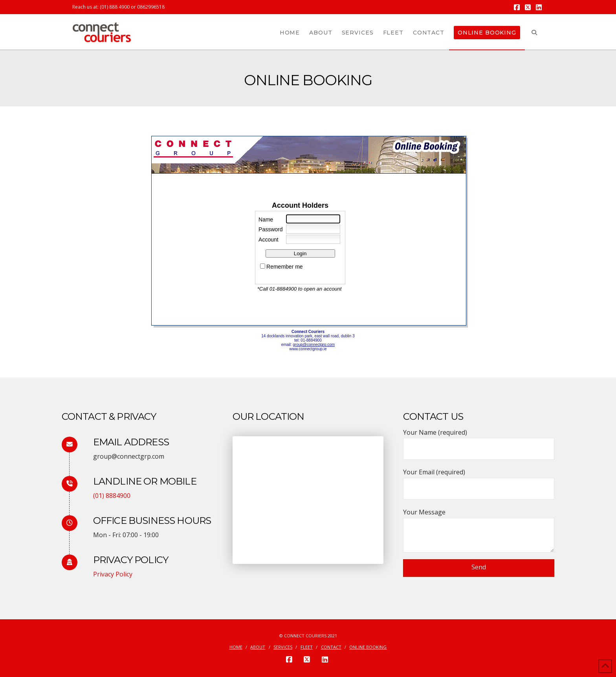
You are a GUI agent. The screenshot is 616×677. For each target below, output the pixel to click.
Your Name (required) (479, 441)
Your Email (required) (479, 481)
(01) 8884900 (112, 496)
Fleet (307, 647)
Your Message (479, 518)
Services (283, 647)
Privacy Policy (113, 574)
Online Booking (368, 647)
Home (236, 647)
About (258, 647)
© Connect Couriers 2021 (308, 636)
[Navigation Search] (534, 32)
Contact (331, 647)
